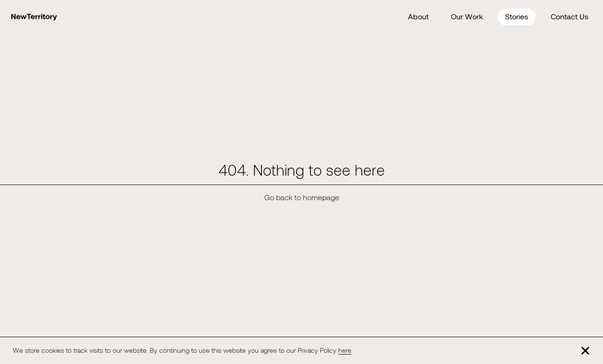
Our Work (467, 16)
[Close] (586, 350)
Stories (517, 16)
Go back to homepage (302, 197)
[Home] (34, 17)
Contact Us (570, 16)
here (345, 350)
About (418, 16)
